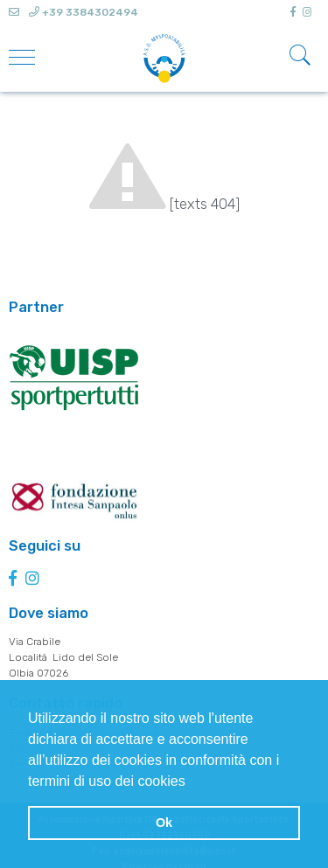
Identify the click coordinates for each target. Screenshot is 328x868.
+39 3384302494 (84, 12)
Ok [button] (164, 823)
